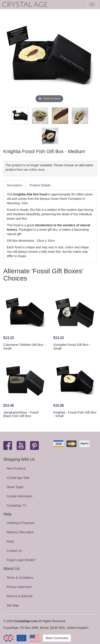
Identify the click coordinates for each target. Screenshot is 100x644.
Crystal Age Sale (18, 478)
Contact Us (14, 551)
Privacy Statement (19, 587)
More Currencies (57, 638)
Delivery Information (20, 532)
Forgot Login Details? (21, 560)
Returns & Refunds (20, 596)
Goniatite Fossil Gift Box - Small (72, 346)
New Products (16, 468)
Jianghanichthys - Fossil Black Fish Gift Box (21, 414)
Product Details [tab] (40, 185)
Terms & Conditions (20, 578)
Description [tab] (14, 185)
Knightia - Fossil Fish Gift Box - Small (75, 414)
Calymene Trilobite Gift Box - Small (24, 346)
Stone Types (15, 487)
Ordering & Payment (21, 523)
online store (37, 170)
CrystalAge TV (16, 505)
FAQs (10, 541)
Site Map (13, 605)
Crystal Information (19, 496)
